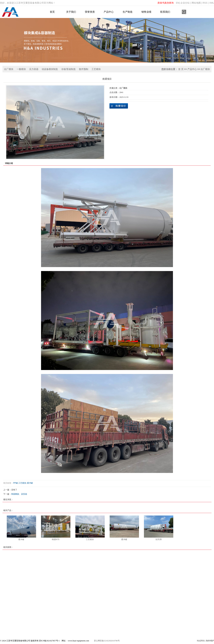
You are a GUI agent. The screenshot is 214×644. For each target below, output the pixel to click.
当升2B (159, 539)
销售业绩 (146, 12)
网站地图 (196, 3)
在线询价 (119, 106)
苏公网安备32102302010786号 (107, 641)
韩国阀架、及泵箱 (19, 494)
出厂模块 (9, 69)
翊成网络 (201, 641)
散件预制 (84, 69)
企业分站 (185, 3)
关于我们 (71, 12)
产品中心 (109, 12)
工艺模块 (96, 69)
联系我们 (165, 12)
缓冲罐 (30, 483)
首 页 (181, 69)
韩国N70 (56, 539)
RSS (205, 3)
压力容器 (34, 69)
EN (177, 3)
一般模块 (21, 69)
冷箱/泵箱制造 (68, 69)
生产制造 (128, 12)
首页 (52, 12)
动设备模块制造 (50, 69)
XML (212, 3)
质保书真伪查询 (166, 3)
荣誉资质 (90, 12)
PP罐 (15, 483)
